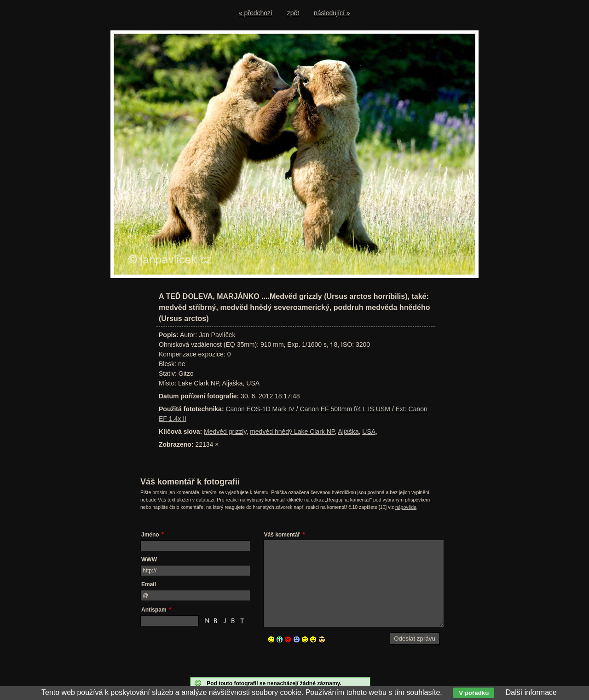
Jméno (150, 535)
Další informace (531, 692)
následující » (332, 13)
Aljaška (348, 432)
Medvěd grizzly (225, 432)
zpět (293, 13)
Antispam (154, 610)
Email (149, 584)
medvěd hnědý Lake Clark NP (292, 432)
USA (369, 432)
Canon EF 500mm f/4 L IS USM (345, 409)
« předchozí (256, 13)
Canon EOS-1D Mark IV (261, 409)
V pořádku (474, 693)
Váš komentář (282, 535)
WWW (149, 560)
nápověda (406, 507)
